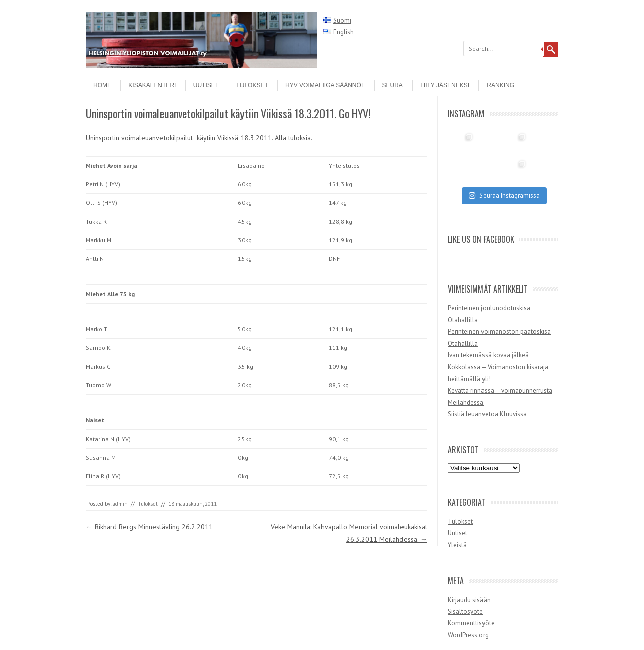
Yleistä (457, 545)
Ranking (500, 85)
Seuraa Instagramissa (504, 196)
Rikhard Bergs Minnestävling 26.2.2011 (149, 527)
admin (120, 504)
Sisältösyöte (465, 611)
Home (102, 85)
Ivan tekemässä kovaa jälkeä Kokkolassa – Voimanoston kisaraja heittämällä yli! (498, 367)
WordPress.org (468, 635)
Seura (393, 85)
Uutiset (206, 85)
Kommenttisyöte (471, 623)
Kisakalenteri (152, 85)
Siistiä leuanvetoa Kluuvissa (487, 414)
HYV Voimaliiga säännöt (325, 85)
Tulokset (252, 85)
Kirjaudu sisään (469, 600)
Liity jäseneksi (445, 85)
